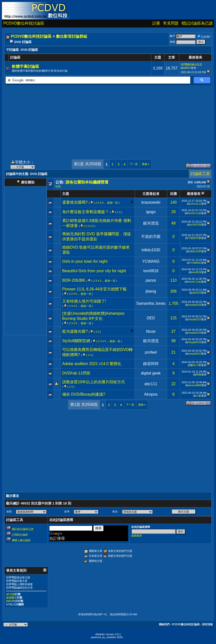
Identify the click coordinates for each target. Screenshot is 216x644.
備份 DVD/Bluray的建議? (84, 394)
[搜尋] (97, 80)
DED (151, 318)
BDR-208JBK (74, 280)
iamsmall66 (195, 385)
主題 (66, 194)
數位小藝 (196, 365)
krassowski (151, 202)
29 (173, 212)
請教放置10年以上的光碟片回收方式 (94, 382)
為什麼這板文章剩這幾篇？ (86, 212)
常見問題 (171, 23)
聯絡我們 (164, 624)
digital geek (151, 373)
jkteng (151, 291)
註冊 (156, 23)
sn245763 (195, 225)
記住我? (204, 37)
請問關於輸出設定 (191, 64)
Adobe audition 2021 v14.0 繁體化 (92, 364)
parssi (151, 280)
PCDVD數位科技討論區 (24, 23)
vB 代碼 (11, 594)
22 (173, 384)
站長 (58, 186)
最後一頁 (112, 203)
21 (173, 352)
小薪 (199, 396)
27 (173, 331)
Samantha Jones (151, 303)
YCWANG (151, 261)
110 (174, 280)
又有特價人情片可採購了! (84, 301)
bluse (151, 331)
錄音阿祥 (151, 364)
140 (174, 202)
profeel (151, 352)
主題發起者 (151, 194)
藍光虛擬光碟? (75, 331)
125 (174, 318)
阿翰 (199, 374)
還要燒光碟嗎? (75, 202)
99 (173, 341)
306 (174, 291)
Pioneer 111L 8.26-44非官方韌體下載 (94, 289)
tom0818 (151, 271)
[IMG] (9, 601)
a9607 (187, 68)
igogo (151, 212)
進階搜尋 (137, 536)
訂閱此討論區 (20, 535)
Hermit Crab (194, 213)
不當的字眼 (151, 237)
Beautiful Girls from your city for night (94, 271)
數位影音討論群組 (72, 36)
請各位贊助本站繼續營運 (87, 182)
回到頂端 (207, 624)
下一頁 (134, 164)
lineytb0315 (194, 305)
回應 (173, 194)
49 (173, 223)
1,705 (173, 303)
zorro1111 (195, 204)
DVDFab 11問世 (76, 373)
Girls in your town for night (85, 261)
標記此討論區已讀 (23, 529)
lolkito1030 (151, 250)
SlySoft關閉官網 (76, 341)
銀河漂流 (151, 223)
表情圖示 (11, 598)
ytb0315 (197, 293)
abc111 (151, 384)
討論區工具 (200, 174)
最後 (146, 164)
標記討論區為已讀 (197, 23)
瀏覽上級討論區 (21, 540)
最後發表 (194, 194)
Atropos (151, 394)
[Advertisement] (108, 120)
